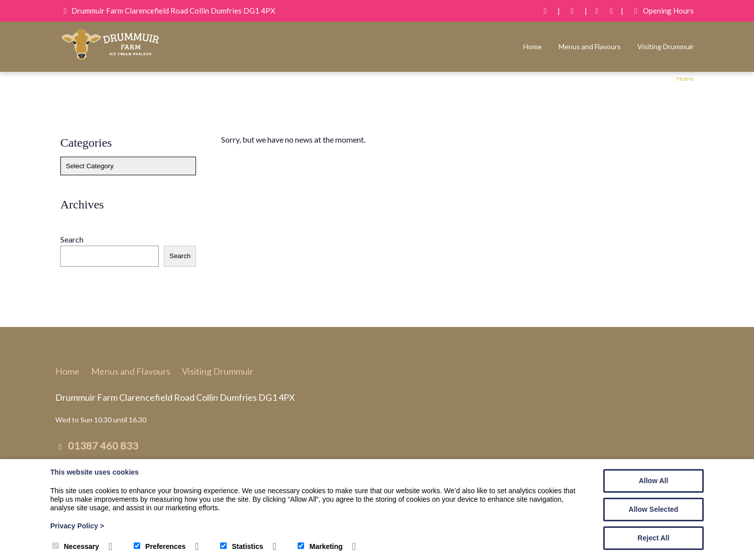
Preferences (160, 546)
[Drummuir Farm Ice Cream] (111, 59)
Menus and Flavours (590, 46)
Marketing (320, 546)
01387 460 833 (103, 445)
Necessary (76, 546)
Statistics (242, 546)
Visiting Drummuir (666, 46)
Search (72, 239)
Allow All (654, 481)
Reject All (653, 538)
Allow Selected (654, 509)
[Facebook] (597, 11)
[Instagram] (611, 11)
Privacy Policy (77, 526)
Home (533, 46)
